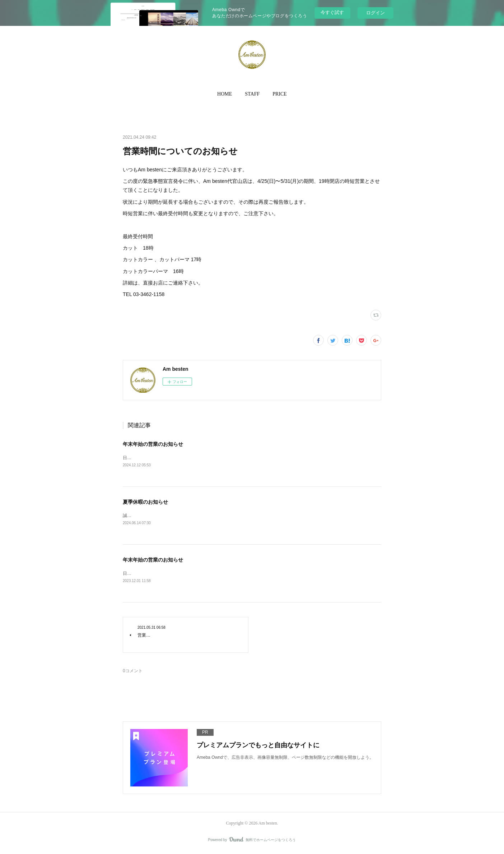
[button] (225, 94)
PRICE (280, 94)
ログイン (375, 13)
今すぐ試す (332, 12)
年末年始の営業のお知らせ (153, 444)
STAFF (252, 94)
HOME (225, 94)
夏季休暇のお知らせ (145, 503)
